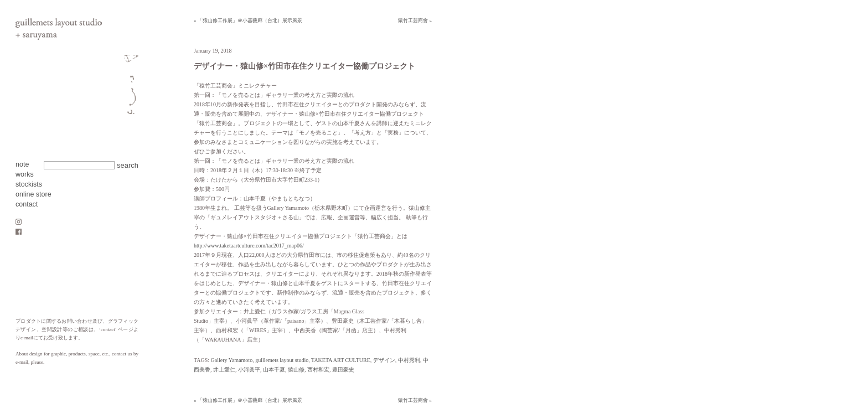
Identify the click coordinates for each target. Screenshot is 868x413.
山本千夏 (274, 370)
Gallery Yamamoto (232, 360)
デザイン (384, 360)
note (22, 164)
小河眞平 (249, 370)
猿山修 (296, 370)
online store (33, 194)
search (128, 165)
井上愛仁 (224, 370)
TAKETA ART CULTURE (341, 360)
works (25, 174)
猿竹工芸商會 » (415, 20)
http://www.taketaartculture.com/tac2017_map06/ (249, 246)
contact (27, 204)
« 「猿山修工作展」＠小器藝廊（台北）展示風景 (248, 20)
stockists (29, 184)
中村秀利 (409, 360)
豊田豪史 (343, 370)
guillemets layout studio (282, 360)
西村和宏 (318, 370)
